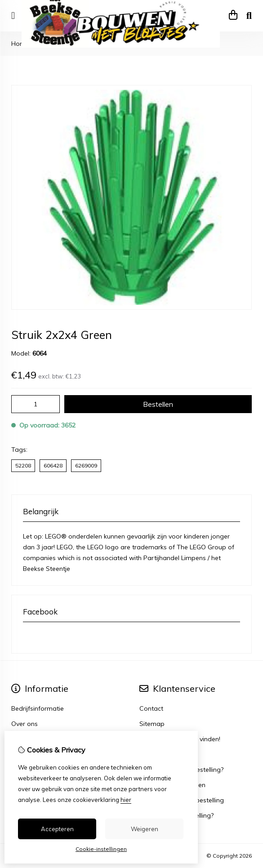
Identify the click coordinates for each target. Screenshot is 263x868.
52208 (23, 465)
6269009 (86, 465)
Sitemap (152, 724)
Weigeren (145, 829)
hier (126, 800)
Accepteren (57, 829)
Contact (151, 708)
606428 (53, 465)
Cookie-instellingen (101, 849)
